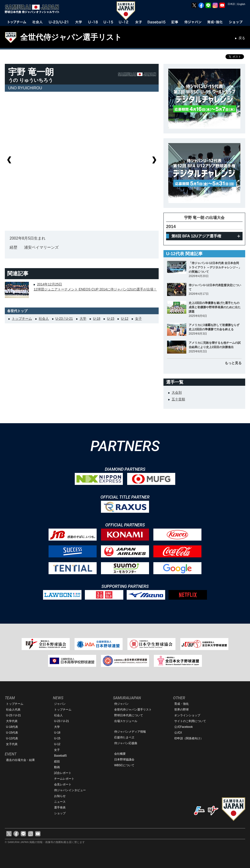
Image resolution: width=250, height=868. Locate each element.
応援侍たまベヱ (124, 737)
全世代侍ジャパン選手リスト (71, 37)
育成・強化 (181, 704)
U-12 (125, 319)
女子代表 (12, 744)
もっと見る (233, 363)
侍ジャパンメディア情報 (130, 732)
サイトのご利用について (190, 721)
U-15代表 (12, 733)
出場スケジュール (126, 721)
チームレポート (64, 779)
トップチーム (22, 319)
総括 (57, 761)
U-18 (97, 319)
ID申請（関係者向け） (189, 738)
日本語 (231, 4)
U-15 (111, 319)
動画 (57, 767)
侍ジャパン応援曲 (126, 743)
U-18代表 (12, 727)
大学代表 (12, 721)
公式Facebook (184, 727)
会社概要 (120, 754)
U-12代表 (12, 738)
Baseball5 (60, 756)
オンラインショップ (187, 715)
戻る (242, 38)
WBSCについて (124, 765)
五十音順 (178, 399)
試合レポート (63, 773)
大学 (83, 319)
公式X (178, 733)
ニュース (60, 802)
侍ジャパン (121, 704)
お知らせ (60, 796)
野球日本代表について (129, 715)
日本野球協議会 (124, 759)
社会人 (44, 319)
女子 (138, 319)
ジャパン (60, 704)
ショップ (60, 813)
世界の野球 (181, 710)
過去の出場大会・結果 (20, 760)
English (241, 4)
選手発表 (60, 808)
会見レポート (63, 784)
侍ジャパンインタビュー (70, 790)
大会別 (177, 392)
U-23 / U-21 (64, 319)
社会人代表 (13, 710)
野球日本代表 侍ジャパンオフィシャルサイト (34, 9)
